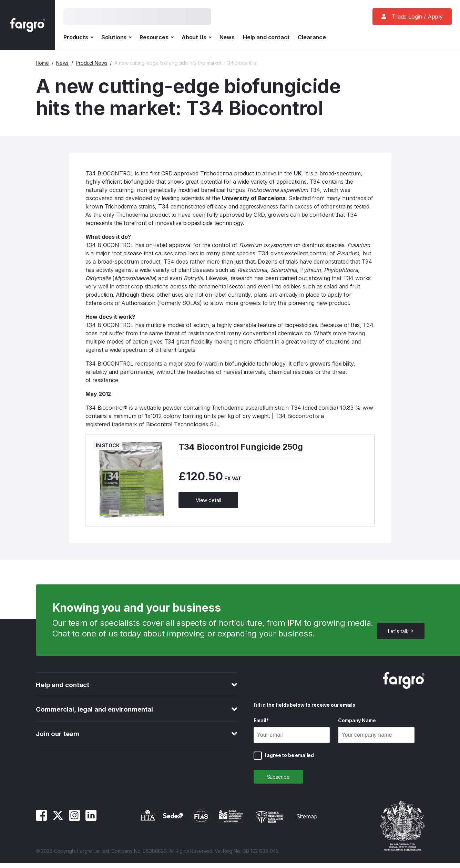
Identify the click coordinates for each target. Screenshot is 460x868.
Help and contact (266, 37)
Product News (91, 63)
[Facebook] (41, 824)
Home (42, 63)
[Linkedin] (91, 824)
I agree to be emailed (289, 758)
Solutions (116, 37)
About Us (196, 37)
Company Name (357, 723)
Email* (261, 723)
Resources (156, 37)
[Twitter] (58, 824)
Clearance (312, 37)
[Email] (292, 737)
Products (78, 37)
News (227, 37)
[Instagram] (74, 824)
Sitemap (307, 821)
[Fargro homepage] (28, 25)
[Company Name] (376, 737)
